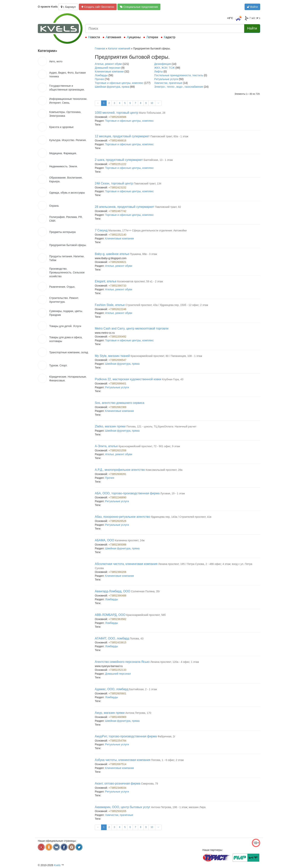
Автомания (113, 37)
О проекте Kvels (48, 7)
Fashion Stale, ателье (110, 305)
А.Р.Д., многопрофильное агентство (120, 470)
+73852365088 (117, 545)
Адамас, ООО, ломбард (112, 689)
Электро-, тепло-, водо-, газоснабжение (179, 87)
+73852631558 (117, 450)
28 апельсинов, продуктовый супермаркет (124, 207)
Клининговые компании (109, 71)
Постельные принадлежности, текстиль (179, 75)
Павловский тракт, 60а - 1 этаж (169, 136)
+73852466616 (117, 141)
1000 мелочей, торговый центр (117, 113)
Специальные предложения (139, 7)
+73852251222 (117, 164)
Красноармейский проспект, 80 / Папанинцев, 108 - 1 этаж (166, 356)
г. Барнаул (68, 7)
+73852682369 (117, 407)
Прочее (99, 79)
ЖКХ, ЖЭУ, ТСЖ (165, 68)
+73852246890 (117, 497)
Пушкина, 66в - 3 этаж (143, 254)
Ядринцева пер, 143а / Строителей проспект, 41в (181, 517)
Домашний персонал (108, 68)
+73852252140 (117, 235)
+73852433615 (117, 642)
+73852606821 (117, 262)
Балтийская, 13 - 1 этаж (158, 160)
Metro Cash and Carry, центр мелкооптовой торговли (132, 328)
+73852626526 (117, 521)
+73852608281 (117, 474)
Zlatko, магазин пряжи (110, 426)
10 (152, 103)
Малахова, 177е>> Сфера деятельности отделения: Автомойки (147, 230)
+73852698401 (117, 384)
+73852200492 (117, 337)
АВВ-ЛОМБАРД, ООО (110, 615)
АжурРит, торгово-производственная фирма (126, 736)
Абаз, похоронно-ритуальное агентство (122, 517)
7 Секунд (101, 230)
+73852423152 (117, 187)
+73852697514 (117, 764)
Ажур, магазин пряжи (110, 713)
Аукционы (134, 37)
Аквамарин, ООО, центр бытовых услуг (123, 807)
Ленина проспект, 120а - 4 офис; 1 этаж (175, 662)
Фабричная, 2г (166, 736)
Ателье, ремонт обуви (108, 64)
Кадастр (170, 37)
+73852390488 (117, 596)
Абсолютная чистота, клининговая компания (126, 564)
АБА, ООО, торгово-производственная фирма (127, 493)
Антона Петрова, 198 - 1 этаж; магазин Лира (178, 807)
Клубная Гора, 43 (173, 379)
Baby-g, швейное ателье (112, 254)
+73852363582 (117, 619)
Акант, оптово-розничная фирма (118, 783)
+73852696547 (117, 360)
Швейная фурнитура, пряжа (112, 87)
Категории (47, 51)
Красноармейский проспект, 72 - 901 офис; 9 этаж (149, 446)
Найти (252, 28)
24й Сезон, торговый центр (114, 183)
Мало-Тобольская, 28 (152, 113)
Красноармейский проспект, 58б (146, 615)
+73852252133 (117, 670)
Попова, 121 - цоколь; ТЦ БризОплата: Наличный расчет (161, 426)
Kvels (57, 865)
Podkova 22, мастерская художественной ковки (128, 379)
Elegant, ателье (106, 281)
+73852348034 (117, 788)
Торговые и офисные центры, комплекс (119, 83)
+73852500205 (117, 811)
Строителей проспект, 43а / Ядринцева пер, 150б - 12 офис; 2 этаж (167, 305)
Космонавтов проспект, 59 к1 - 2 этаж (140, 281)
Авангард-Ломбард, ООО (113, 591)
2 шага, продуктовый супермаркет (119, 160)
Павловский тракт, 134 (148, 183)
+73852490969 (117, 717)
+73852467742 (117, 211)
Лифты (159, 71)
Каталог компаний (119, 48)
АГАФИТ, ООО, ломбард (112, 638)
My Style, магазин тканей (112, 356)
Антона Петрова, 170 (138, 713)
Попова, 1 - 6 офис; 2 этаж (167, 760)
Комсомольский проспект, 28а (164, 470)
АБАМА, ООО (105, 540)
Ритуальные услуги (166, 79)
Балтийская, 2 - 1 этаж (143, 689)
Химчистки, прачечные (168, 83)
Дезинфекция (163, 64)
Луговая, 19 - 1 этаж (172, 493)
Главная (100, 48)
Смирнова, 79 (149, 784)
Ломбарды (101, 75)
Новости (94, 37)
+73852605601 (117, 693)
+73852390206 (117, 572)
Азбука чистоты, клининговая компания (123, 760)
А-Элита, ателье (106, 446)
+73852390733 (117, 286)
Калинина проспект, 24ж (130, 540)
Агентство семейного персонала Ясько (122, 662)
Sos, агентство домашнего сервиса (120, 403)
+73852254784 (117, 741)
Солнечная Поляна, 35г (145, 591)
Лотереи (152, 37)
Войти (252, 7)
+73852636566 (117, 117)
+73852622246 (117, 309)
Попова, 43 (137, 638)
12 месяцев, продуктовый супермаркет (122, 136)
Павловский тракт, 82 (168, 207)
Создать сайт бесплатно (98, 7)
